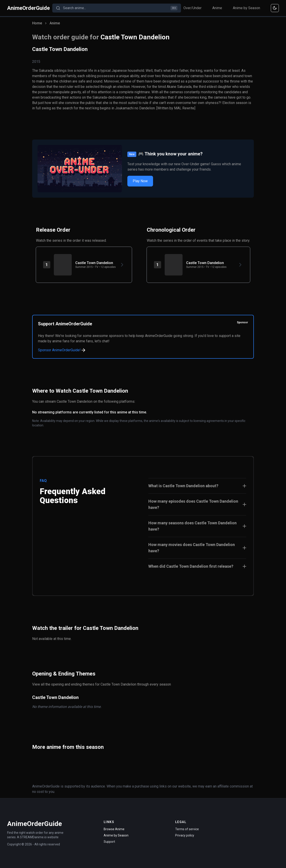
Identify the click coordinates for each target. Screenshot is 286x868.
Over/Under (192, 8)
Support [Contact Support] (109, 842)
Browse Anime (114, 829)
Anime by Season (246, 8)
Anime (217, 8)
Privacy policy (185, 835)
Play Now (140, 181)
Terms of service (187, 829)
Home (37, 23)
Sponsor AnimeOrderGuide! (62, 350)
